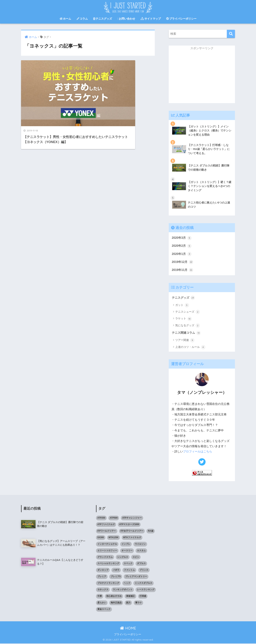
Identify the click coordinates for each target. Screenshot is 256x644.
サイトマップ (151, 19)
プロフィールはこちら (198, 452)
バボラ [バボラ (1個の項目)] (116, 570)
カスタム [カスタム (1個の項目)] (141, 551)
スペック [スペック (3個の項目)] (128, 564)
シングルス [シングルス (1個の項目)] (123, 557)
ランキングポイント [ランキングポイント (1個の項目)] (123, 590)
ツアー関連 (185, 341)
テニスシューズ (188, 313)
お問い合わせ (126, 19)
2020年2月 (182, 246)
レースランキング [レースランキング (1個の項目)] (146, 590)
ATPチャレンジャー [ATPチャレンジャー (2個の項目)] (132, 518)
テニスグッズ (103, 19)
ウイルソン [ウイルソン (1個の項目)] (140, 544)
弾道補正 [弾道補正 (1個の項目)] (130, 597)
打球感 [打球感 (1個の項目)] (143, 597)
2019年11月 (183, 270)
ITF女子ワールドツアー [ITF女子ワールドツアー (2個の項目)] (132, 531)
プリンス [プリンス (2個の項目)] (144, 570)
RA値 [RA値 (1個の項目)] (150, 531)
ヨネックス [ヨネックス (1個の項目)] (103, 590)
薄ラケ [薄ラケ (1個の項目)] (138, 603)
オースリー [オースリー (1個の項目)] (127, 551)
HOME (128, 629)
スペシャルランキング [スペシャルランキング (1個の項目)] (108, 564)
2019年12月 (183, 262)
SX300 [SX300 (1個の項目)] (101, 538)
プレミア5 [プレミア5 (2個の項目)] (116, 577)
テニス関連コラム (187, 334)
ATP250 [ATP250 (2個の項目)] (101, 518)
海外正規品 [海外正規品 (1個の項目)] (116, 603)
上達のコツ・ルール (190, 348)
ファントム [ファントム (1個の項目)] (129, 570)
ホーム (65, 19)
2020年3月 (182, 238)
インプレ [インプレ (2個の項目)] (126, 544)
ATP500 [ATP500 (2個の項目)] (114, 518)
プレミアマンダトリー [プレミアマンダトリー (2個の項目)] (136, 577)
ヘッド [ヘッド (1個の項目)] (127, 584)
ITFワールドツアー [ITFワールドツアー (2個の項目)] (107, 531)
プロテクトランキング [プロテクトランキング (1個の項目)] (108, 584)
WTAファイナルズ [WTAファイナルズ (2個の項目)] (132, 538)
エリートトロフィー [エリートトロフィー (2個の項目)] (107, 551)
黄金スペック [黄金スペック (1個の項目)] (104, 610)
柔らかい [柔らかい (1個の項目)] (102, 603)
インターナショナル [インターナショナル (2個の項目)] (107, 544)
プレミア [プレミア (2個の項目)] (102, 577)
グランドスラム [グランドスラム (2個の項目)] (105, 557)
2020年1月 (182, 254)
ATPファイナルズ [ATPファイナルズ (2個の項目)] (106, 525)
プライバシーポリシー (181, 19)
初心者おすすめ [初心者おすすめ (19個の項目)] (114, 597)
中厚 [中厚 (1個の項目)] (100, 597)
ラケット (184, 319)
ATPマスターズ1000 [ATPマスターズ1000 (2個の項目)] (129, 525)
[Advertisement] (202, 78)
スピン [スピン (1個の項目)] (136, 557)
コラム (82, 19)
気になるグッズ (188, 326)
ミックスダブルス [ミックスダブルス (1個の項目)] (144, 584)
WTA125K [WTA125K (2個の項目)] (113, 538)
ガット (182, 306)
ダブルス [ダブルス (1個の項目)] (141, 564)
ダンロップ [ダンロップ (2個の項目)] (103, 570)
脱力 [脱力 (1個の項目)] (128, 603)
